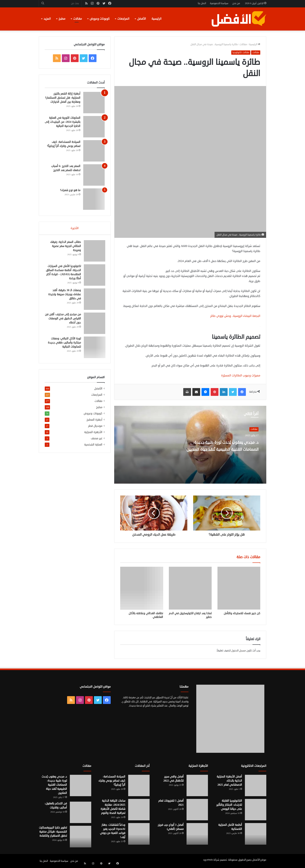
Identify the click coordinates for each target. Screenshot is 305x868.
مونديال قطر (95, 427)
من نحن (236, 3)
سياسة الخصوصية (219, 3)
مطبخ (62, 19)
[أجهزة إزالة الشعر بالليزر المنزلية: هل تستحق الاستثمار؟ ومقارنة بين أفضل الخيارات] (94, 103)
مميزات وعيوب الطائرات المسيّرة (241, 376)
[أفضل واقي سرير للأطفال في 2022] (197, 785)
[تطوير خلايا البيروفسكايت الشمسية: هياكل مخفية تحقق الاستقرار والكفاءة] (81, 836)
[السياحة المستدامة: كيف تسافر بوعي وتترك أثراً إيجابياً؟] (94, 151)
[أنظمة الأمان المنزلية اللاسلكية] (256, 834)
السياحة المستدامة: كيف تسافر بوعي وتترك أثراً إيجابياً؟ (112, 781)
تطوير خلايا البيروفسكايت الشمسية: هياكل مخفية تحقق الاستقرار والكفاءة (53, 832)
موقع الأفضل (259, 860)
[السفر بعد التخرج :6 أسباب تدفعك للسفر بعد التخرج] (94, 175)
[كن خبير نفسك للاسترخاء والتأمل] (239, 588)
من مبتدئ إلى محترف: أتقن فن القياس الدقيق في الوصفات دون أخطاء (64, 319)
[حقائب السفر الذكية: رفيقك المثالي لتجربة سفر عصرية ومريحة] (94, 251)
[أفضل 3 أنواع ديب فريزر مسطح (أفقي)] (197, 834)
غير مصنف (97, 440)
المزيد (47, 19)
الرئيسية (156, 19)
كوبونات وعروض (100, 19)
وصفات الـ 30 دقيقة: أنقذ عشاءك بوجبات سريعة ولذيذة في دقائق (64, 295)
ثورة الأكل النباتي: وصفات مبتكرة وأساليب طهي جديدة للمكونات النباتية (64, 343)
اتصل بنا (202, 3)
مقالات (78, 19)
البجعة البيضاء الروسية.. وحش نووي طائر (235, 316)
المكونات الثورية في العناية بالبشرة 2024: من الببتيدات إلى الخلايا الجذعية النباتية (63, 122)
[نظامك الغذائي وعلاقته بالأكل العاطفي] (142, 588)
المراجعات (123, 19)
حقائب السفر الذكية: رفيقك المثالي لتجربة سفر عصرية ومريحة (65, 247)
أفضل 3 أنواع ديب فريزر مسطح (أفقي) (171, 827)
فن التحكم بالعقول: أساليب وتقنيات (56, 806)
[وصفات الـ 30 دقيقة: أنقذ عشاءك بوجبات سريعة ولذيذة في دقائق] (94, 300)
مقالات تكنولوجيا (241, 52)
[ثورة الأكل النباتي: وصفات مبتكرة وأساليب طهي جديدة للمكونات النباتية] (94, 348)
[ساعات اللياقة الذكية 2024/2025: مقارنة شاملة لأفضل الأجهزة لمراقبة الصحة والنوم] (139, 810)
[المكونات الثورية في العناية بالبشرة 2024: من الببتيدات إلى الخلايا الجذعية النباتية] (94, 127)
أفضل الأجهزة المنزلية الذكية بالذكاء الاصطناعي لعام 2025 (229, 781)
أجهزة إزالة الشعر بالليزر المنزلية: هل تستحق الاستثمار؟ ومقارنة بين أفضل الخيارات (63, 98)
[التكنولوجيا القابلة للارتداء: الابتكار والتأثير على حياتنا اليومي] (256, 810)
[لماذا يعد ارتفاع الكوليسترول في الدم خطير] (190, 588)
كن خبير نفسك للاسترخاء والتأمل (242, 613)
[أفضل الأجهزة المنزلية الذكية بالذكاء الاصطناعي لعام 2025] (256, 785)
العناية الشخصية (93, 446)
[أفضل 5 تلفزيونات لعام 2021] (197, 810)
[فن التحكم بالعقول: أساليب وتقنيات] (81, 812)
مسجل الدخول (239, 651)
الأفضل (142, 19)
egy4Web (208, 860)
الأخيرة (75, 228)
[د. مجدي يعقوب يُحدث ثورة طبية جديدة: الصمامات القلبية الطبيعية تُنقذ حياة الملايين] (81, 785)
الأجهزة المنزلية (93, 434)
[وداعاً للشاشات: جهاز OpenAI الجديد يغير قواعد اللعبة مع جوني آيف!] (139, 834)
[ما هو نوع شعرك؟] (94, 199)
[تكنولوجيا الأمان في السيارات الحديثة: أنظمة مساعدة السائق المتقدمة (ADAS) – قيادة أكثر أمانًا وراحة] (94, 276)
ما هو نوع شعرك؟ (70, 190)
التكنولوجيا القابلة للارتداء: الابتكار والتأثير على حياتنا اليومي (229, 805)
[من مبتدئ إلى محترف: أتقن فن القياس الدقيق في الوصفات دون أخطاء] (94, 324)
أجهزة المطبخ (94, 421)
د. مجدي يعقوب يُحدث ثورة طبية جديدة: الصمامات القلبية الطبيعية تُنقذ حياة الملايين (218, 449)
